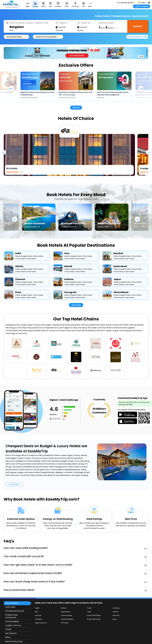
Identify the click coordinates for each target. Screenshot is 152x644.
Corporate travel (94, 619)
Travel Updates (67, 619)
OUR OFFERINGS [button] (12, 603)
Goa (67, 253)
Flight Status (66, 612)
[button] (29, 83)
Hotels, (18, 256)
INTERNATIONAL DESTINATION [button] (12, 616)
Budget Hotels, (27, 256)
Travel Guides (67, 615)
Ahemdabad (121, 292)
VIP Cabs (65, 623)
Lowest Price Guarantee (48, 37)
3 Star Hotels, (38, 256)
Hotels (64, 608)
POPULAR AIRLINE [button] (12, 622)
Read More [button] (14, 484)
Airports (38, 615)
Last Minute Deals (16, 37)
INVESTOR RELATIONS (14, 642)
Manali (68, 266)
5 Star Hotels (31, 259)
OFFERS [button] (8, 629)
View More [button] (76, 305)
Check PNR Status (94, 615)
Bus (37, 612)
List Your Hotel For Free (137, 37)
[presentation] (4, 153)
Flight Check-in (41, 623)
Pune (18, 292)
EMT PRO (116, 615)
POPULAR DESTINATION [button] (15, 611)
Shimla (19, 266)
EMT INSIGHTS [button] (11, 633)
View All (76, 108)
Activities (39, 619)
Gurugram (70, 292)
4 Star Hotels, (20, 259)
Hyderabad (120, 266)
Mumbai (118, 253)
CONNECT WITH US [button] (13, 625)
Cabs (89, 612)
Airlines (116, 612)
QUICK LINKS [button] (10, 607)
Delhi (18, 253)
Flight (37, 608)
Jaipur (117, 279)
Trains (89, 608)
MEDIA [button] (8, 637)
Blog (114, 619)
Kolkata (69, 279)
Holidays (116, 608)
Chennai (20, 279)
